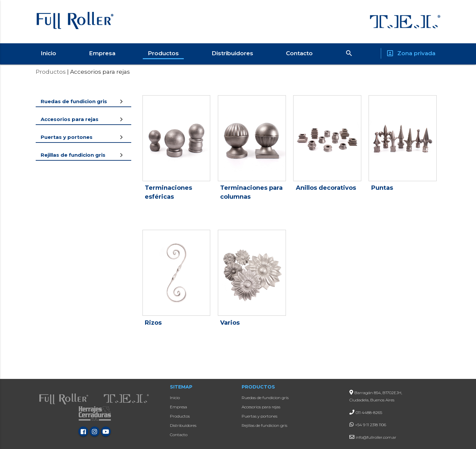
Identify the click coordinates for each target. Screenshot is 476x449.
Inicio (48, 53)
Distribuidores (232, 53)
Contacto (299, 53)
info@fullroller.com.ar (376, 437)
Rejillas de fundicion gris (264, 425)
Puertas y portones (259, 416)
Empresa (102, 53)
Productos (163, 53)
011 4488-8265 (369, 412)
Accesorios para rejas (261, 407)
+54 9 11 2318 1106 (371, 425)
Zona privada (411, 53)
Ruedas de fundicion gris (265, 398)
